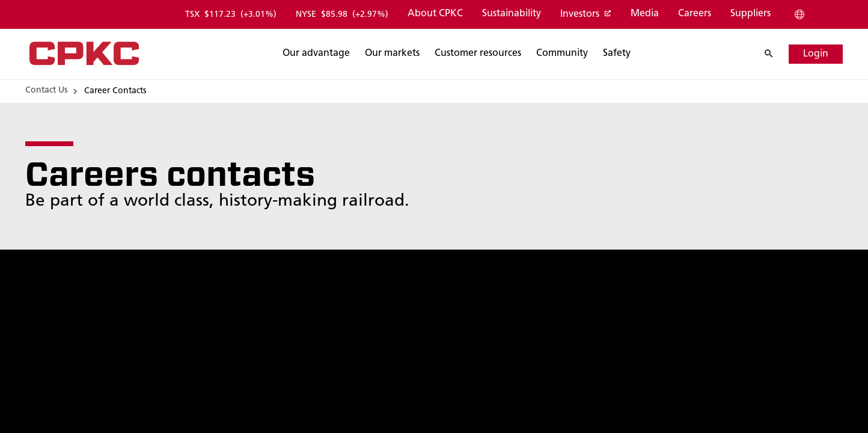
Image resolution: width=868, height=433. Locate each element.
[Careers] (694, 14)
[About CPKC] (435, 14)
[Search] (316, 54)
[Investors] (585, 15)
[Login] (816, 54)
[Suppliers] (750, 14)
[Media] (644, 14)
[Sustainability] (511, 14)
